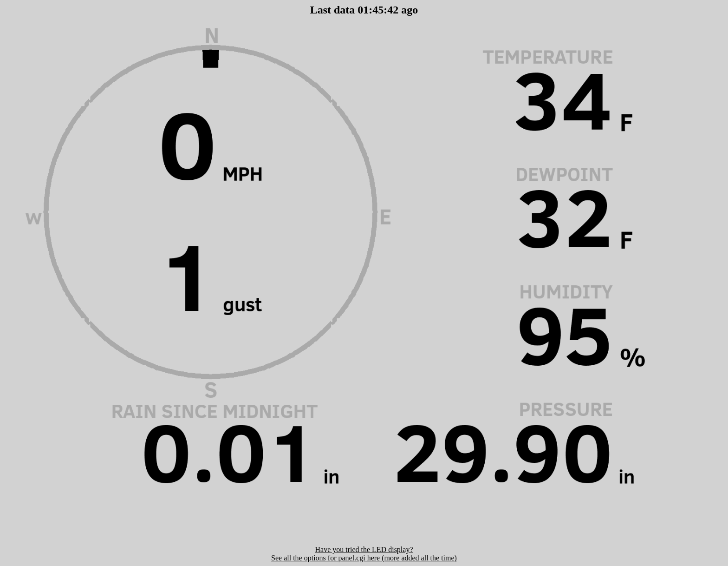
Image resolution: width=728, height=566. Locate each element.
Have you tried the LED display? (364, 550)
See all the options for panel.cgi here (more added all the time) (364, 558)
